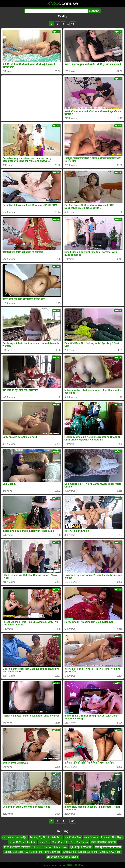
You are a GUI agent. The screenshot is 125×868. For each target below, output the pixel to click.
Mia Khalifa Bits (73, 837)
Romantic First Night (112, 837)
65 (73, 24)
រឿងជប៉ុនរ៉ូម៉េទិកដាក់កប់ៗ (81, 847)
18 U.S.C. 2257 (75, 865)
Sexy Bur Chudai (79, 842)
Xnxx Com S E (60, 842)
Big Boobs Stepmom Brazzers (62, 857)
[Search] (56, 11)
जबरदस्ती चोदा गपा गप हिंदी (15, 837)
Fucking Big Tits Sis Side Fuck (46, 837)
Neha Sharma (91, 837)
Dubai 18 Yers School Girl (22, 842)
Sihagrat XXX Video (110, 852)
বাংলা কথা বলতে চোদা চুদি (17, 847)
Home (45, 865)
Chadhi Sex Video (14, 852)
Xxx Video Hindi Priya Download (43, 852)
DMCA (61, 865)
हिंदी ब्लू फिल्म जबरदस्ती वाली (108, 847)
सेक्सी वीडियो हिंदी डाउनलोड (104, 842)
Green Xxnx (69, 852)
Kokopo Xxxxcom (88, 852)
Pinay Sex (44, 842)
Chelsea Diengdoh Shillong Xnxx (50, 847)
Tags (53, 865)
